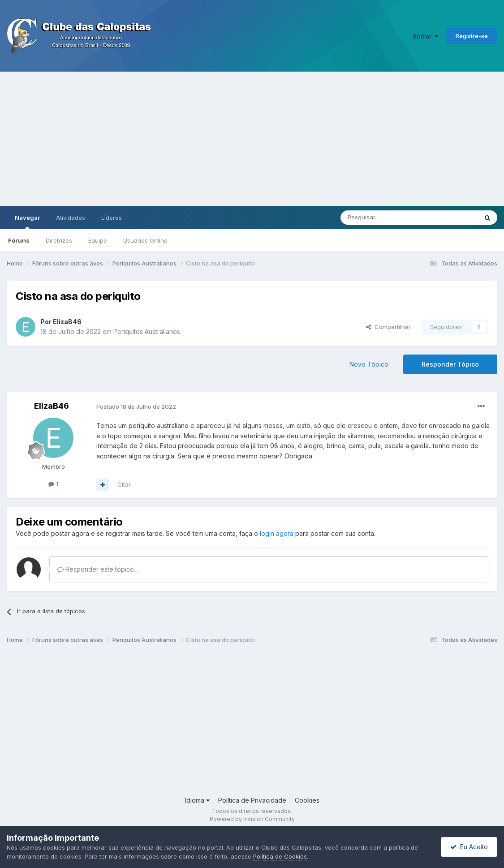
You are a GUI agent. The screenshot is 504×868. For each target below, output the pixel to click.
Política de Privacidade (252, 800)
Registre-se (472, 36)
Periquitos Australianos (147, 331)
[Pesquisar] (384, 218)
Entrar (426, 36)
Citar (124, 484)
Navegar (27, 222)
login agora (277, 533)
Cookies (307, 800)
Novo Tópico (369, 364)
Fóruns (19, 240)
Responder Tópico (450, 364)
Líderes (112, 218)
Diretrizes (59, 240)
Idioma (197, 800)
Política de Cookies (280, 856)
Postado (136, 406)
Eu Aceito (469, 847)
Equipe (98, 240)
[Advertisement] (252, 139)
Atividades (71, 218)
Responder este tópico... (98, 569)
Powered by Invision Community (252, 819)
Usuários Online (145, 240)
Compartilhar (388, 327)
